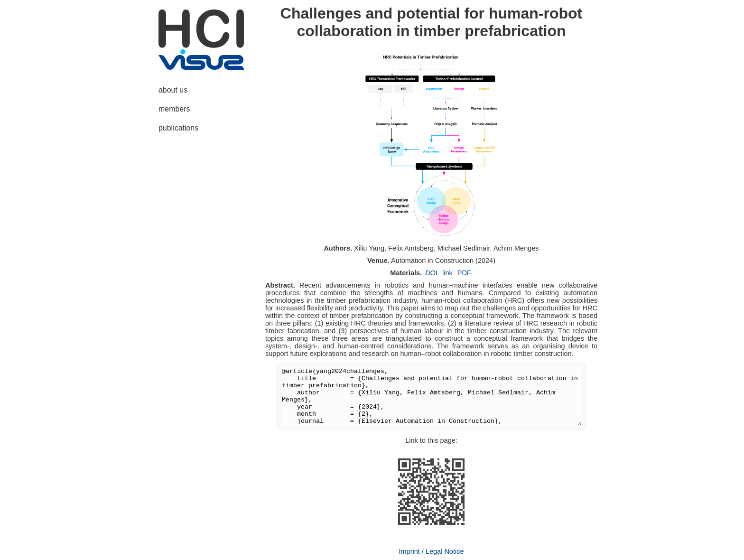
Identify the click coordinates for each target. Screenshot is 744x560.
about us (173, 90)
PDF (464, 273)
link (447, 273)
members (174, 109)
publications (178, 128)
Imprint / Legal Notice (431, 551)
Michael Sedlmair (464, 248)
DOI (431, 273)
